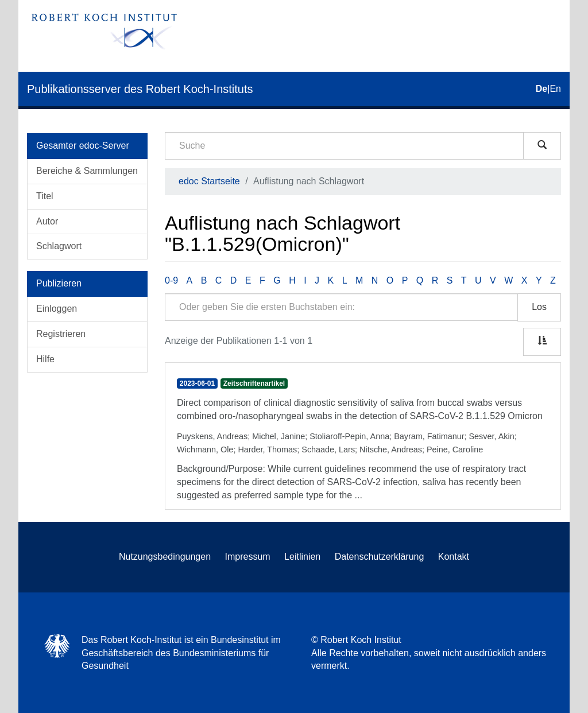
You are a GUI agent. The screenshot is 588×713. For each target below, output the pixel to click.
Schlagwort (59, 246)
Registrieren (61, 334)
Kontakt (454, 557)
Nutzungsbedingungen (165, 557)
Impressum (248, 557)
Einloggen (57, 309)
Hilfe (45, 359)
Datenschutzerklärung (380, 557)
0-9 (171, 280)
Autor (47, 221)
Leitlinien (302, 557)
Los (539, 307)
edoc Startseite (209, 181)
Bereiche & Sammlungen (87, 171)
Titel (45, 196)
